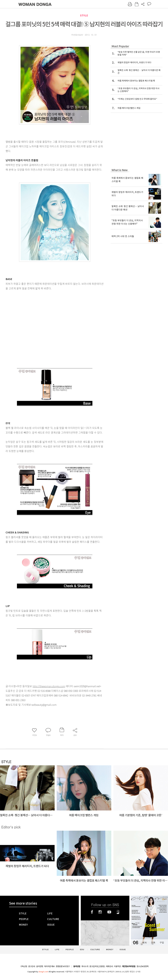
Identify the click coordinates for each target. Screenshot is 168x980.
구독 (153, 942)
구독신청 (24, 966)
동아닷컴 (77, 966)
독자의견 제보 (49, 966)
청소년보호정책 (143, 966)
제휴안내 (109, 966)
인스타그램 (100, 912)
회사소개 (85, 966)
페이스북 (92, 912)
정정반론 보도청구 (63, 966)
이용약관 (117, 966)
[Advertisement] (30, 330)
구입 (162, 942)
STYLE (84, 15)
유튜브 (109, 912)
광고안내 (32, 966)
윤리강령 (40, 966)
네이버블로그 (118, 912)
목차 (144, 942)
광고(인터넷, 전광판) (97, 966)
